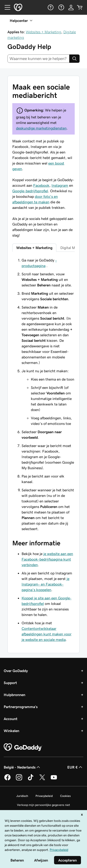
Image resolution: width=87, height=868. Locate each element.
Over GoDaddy (16, 671)
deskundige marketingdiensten (41, 128)
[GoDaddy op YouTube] (54, 780)
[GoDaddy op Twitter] (42, 780)
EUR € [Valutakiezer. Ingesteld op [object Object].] (75, 767)
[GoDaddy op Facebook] (7, 780)
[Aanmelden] (71, 7)
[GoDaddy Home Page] (23, 747)
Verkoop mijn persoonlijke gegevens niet (43, 805)
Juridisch (22, 796)
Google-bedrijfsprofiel (30, 191)
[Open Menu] (6, 7)
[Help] (50, 7)
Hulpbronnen (14, 695)
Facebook (41, 185)
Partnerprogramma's (21, 707)
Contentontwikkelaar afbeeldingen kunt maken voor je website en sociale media (47, 634)
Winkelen (11, 731)
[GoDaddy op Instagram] (19, 780)
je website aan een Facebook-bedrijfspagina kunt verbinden (47, 559)
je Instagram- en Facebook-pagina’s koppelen (45, 584)
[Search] (74, 59)
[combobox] (38, 59)
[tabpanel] (43, 394)
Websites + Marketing (43, 32)
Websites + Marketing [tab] (34, 248)
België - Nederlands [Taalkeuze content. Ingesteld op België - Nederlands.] (22, 767)
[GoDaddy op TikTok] (31, 780)
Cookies (65, 796)
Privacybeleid (44, 796)
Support (10, 683)
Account (11, 719)
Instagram (60, 185)
